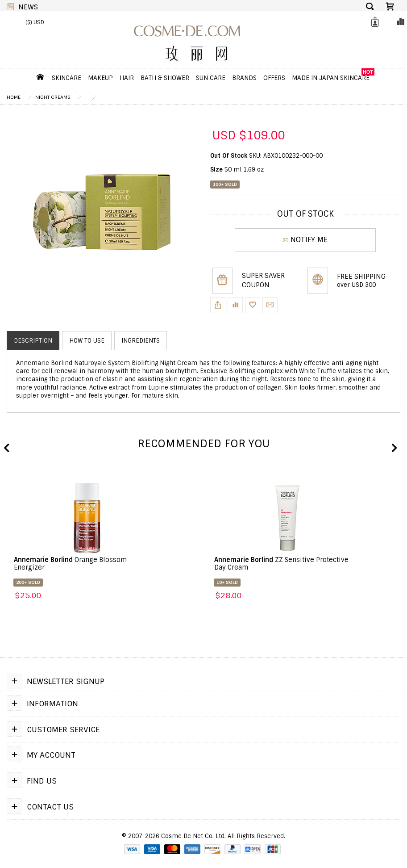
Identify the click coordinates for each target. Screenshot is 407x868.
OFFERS (274, 78)
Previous (7, 449)
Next (394, 449)
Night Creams (53, 97)
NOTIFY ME (305, 240)
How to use (87, 341)
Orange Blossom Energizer (70, 564)
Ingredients (141, 341)
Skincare (66, 78)
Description (33, 341)
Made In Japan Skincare (331, 78)
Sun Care (211, 78)
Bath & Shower (165, 78)
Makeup (100, 78)
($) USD (35, 22)
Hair (127, 78)
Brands (244, 78)
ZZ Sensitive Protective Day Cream (281, 564)
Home (14, 97)
